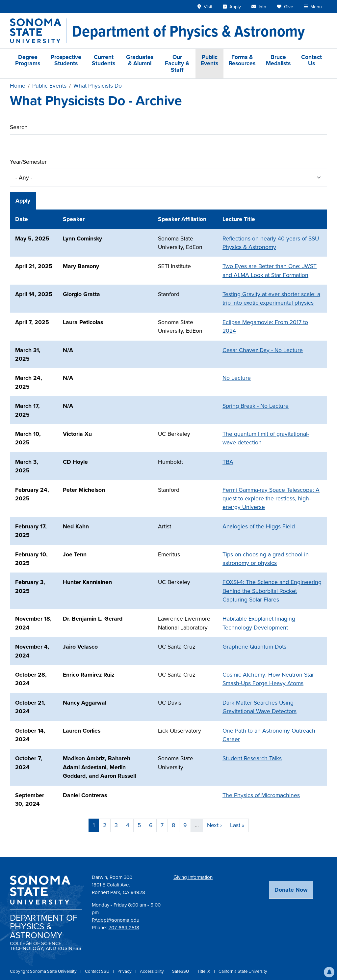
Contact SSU (98, 971)
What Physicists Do (98, 86)
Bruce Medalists (278, 60)
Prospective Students (66, 60)
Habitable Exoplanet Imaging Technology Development (259, 623)
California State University (243, 971)
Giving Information (193, 877)
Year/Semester (28, 162)
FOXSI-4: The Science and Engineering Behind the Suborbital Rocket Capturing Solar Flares (272, 591)
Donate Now (291, 890)
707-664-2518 (124, 928)
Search (19, 127)
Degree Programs (28, 60)
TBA (228, 462)
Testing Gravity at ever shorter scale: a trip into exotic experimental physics (271, 298)
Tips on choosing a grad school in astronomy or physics (266, 559)
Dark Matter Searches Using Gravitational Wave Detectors (259, 707)
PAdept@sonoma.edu (116, 920)
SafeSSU (181, 971)
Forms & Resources (242, 60)
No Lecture (237, 378)
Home (18, 86)
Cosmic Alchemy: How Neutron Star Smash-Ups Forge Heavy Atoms (268, 679)
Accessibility (152, 971)
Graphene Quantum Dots (254, 647)
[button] (329, 972)
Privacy (125, 971)
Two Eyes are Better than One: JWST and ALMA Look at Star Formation (270, 270)
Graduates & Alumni (140, 60)
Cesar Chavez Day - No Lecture (263, 350)
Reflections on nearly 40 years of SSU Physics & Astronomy (271, 243)
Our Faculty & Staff (177, 63)
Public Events (209, 60)
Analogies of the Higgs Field (259, 526)
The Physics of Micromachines (261, 795)
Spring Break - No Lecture (256, 406)
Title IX (204, 971)
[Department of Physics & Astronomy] (188, 31)
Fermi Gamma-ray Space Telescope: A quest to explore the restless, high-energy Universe (271, 499)
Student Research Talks (252, 758)
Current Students (104, 60)
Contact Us (311, 60)
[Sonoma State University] (38, 31)
